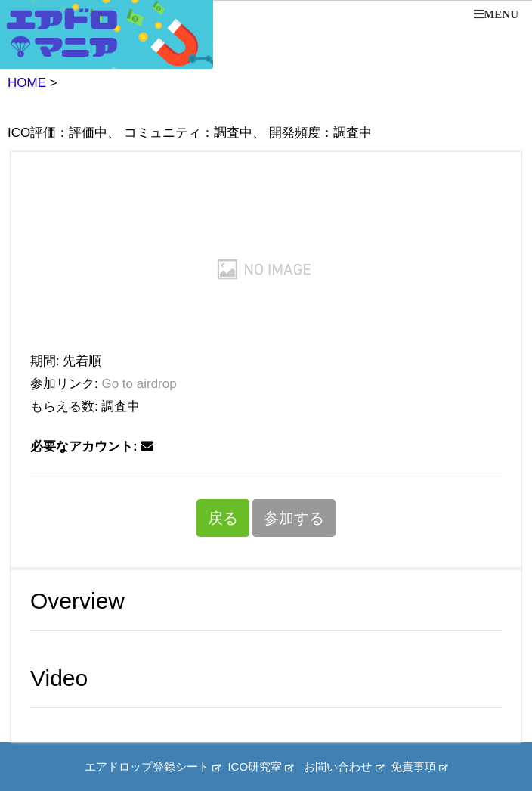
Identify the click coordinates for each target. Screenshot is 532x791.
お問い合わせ (343, 766)
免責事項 (419, 766)
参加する (294, 518)
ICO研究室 (260, 766)
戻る (223, 518)
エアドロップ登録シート (153, 766)
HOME (27, 83)
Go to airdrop (139, 384)
